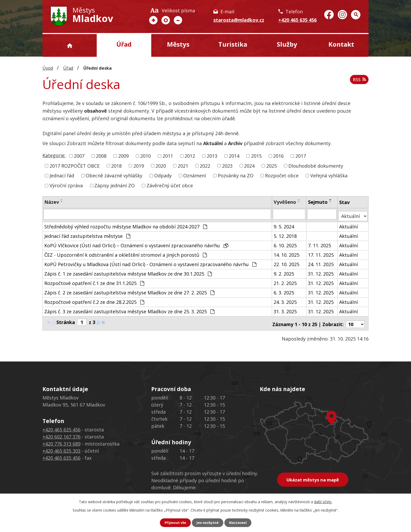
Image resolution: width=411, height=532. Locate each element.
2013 (212, 156)
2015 (256, 156)
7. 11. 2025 (320, 243)
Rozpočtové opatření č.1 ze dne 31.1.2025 (94, 281)
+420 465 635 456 (298, 20)
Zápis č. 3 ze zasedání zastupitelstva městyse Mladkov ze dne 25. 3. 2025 (129, 309)
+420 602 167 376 (61, 433)
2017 (301, 156)
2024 (249, 166)
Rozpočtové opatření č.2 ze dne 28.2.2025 (94, 300)
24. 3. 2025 (285, 300)
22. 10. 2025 (287, 262)
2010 (145, 156)
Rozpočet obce (282, 175)
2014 (234, 156)
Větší (153, 20)
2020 (161, 166)
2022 (205, 166)
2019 (139, 166)
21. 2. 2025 (285, 281)
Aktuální (349, 224)
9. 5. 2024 (284, 224)
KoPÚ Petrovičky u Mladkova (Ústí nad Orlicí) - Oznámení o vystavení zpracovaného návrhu (150, 262)
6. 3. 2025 (284, 290)
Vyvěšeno (285, 202)
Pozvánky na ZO (236, 175)
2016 (278, 156)
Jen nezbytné (208, 522)
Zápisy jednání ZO (115, 185)
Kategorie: (54, 155)
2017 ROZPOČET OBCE (75, 166)
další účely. (323, 501)
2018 (116, 166)
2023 (227, 166)
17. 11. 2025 (321, 253)
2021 (183, 166)
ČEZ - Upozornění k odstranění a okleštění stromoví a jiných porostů (126, 253)
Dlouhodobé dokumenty (316, 166)
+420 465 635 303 (61, 447)
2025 (272, 166)
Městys (178, 44)
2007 (79, 156)
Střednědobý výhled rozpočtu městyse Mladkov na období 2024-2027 (126, 224)
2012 (190, 156)
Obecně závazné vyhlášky (114, 175)
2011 (168, 156)
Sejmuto (318, 202)
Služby (287, 44)
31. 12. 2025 (321, 272)
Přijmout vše (173, 522)
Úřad (124, 44)
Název (52, 202)
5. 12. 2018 (285, 234)
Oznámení (195, 175)
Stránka (66, 320)
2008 (101, 156)
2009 (123, 156)
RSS (358, 81)
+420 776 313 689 (61, 440)
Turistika (233, 44)
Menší (178, 20)
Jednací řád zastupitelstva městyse (87, 234)
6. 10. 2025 (285, 243)
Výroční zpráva (66, 185)
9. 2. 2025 (284, 272)
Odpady (163, 175)
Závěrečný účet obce (170, 185)
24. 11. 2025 (321, 262)
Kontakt (341, 44)
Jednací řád (62, 175)
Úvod (70, 45)
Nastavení (240, 522)
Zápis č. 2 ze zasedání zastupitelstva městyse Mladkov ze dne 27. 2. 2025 (129, 290)
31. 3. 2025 (285, 309)
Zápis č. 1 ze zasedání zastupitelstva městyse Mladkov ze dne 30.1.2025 (128, 272)
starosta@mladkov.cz (239, 20)
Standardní (166, 20)
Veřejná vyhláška (329, 175)
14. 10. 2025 (287, 253)
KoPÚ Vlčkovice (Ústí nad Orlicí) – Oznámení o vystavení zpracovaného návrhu (136, 243)
